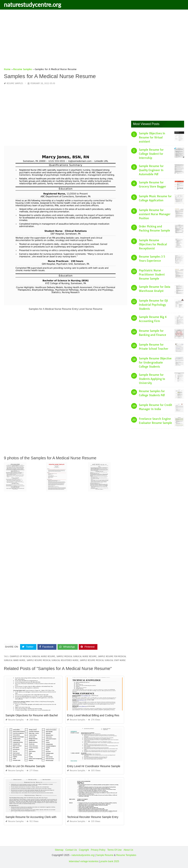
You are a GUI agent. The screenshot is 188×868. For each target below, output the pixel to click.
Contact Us (71, 850)
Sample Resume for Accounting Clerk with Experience (38, 817)
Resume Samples (15, 83)
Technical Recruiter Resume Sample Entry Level (96, 817)
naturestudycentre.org (33, 4)
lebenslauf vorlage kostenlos (84, 861)
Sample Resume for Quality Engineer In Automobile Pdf (151, 170)
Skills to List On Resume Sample (25, 766)
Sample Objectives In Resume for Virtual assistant (152, 137)
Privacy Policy (98, 850)
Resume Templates (126, 855)
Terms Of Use (114, 850)
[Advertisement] (94, 40)
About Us (128, 850)
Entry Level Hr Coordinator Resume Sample (94, 766)
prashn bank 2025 (110, 861)
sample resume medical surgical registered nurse (53, 660)
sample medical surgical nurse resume (77, 656)
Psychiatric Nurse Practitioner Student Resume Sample (152, 275)
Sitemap (59, 850)
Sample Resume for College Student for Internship (151, 154)
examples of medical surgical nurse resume (32, 656)
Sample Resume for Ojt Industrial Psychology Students (153, 305)
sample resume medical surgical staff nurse (103, 660)
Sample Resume (105, 855)
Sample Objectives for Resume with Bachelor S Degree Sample (44, 715)
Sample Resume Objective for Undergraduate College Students (155, 363)
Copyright (84, 850)
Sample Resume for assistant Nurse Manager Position (155, 214)
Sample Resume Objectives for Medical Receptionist (153, 244)
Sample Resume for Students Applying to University (152, 379)
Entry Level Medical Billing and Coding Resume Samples (101, 715)
